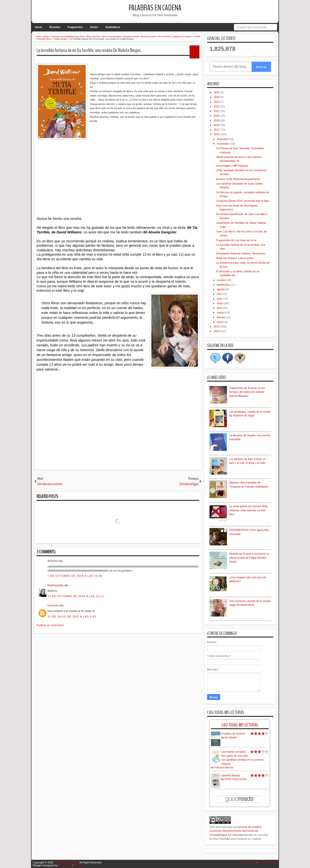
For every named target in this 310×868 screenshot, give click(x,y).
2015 (217, 326)
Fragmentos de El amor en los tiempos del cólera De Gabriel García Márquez (247, 392)
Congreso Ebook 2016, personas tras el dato (242, 201)
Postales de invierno (233, 734)
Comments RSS (268, 862)
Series (94, 27)
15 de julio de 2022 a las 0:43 (72, 616)
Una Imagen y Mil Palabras (232, 166)
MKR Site (79, 865)
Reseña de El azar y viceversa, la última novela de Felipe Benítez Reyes (249, 558)
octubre (222, 280)
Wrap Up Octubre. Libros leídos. (235, 258)
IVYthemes (65, 865)
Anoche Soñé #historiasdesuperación (238, 179)
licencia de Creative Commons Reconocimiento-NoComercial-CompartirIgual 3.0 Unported (236, 831)
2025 (217, 92)
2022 (217, 106)
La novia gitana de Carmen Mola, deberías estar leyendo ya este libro (249, 510)
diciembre (223, 139)
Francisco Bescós (224, 768)
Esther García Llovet (236, 779)
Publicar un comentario (50, 625)
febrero (221, 317)
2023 (217, 102)
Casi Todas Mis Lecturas (240, 725)
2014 (217, 331)
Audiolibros (113, 27)
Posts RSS (249, 862)
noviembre (223, 144)
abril (220, 308)
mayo (220, 303)
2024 (217, 97)
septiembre (224, 285)
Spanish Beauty (231, 775)
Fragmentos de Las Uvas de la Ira (236, 240)
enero (221, 322)
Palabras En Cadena (155, 8)
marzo (221, 312)
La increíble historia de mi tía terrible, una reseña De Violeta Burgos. (89, 50)
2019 (217, 120)
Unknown (53, 605)
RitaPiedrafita (55, 585)
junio (220, 299)
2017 (217, 130)
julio (220, 294)
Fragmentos (75, 27)
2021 (217, 111)
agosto (221, 289)
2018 (217, 125)
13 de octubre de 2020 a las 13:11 (76, 596)
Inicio (39, 27)
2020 (217, 116)
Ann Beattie (231, 738)
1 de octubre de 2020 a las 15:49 (75, 576)
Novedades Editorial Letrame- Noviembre (240, 253)
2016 (217, 134)
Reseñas (55, 27)
